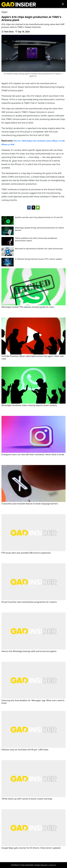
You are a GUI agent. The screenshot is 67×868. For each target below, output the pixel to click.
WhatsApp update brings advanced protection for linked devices (39, 229)
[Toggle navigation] (63, 4)
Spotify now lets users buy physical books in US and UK (39, 217)
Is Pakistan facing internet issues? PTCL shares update (38, 259)
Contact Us (52, 865)
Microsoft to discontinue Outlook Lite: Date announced (39, 249)
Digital (4, 12)
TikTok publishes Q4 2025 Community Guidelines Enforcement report (36, 239)
